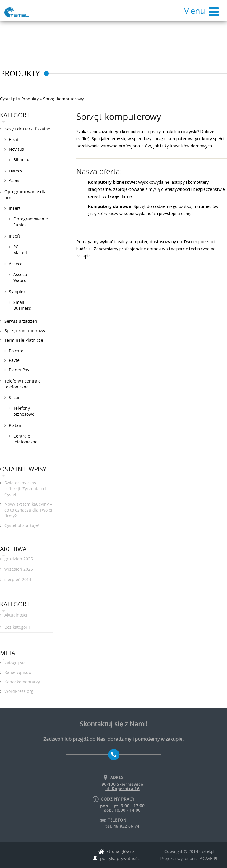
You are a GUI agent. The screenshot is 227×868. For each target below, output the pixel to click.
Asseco (16, 264)
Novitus (16, 149)
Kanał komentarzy (22, 682)
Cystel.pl (8, 99)
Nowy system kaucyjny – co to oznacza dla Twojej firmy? (28, 510)
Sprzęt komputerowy (25, 331)
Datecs (16, 171)
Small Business (22, 305)
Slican (15, 397)
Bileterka (22, 160)
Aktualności (16, 615)
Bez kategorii (17, 627)
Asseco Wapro (20, 277)
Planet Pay (19, 370)
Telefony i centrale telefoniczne (23, 384)
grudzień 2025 (19, 559)
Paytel (15, 360)
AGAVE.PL (209, 858)
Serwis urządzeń (21, 321)
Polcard (16, 351)
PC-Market (20, 250)
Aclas (14, 180)
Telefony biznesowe (24, 411)
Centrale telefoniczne (25, 439)
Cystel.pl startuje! (22, 525)
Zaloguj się (15, 663)
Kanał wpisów (18, 672)
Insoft (14, 236)
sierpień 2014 (18, 579)
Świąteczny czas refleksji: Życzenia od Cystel (25, 489)
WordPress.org (19, 691)
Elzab (14, 139)
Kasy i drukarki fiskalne (27, 129)
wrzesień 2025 (19, 569)
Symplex (17, 292)
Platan (15, 425)
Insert (15, 208)
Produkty (30, 99)
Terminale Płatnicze (24, 340)
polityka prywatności (116, 859)
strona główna (117, 852)
